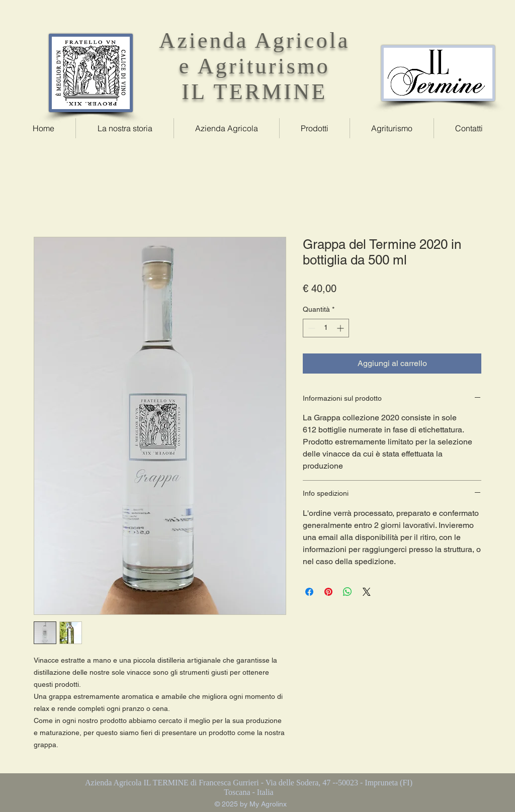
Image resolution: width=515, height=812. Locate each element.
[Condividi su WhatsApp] (348, 592)
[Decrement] (311, 328)
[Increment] (341, 328)
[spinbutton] (326, 328)
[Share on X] (367, 592)
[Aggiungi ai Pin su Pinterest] (328, 592)
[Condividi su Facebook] (309, 592)
